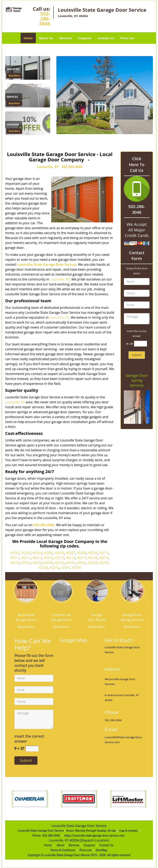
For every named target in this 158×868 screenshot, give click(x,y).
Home (28, 38)
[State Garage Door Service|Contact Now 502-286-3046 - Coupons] (14, 125)
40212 (26, 558)
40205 (48, 553)
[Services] (28, 95)
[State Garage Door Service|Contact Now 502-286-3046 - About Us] (14, 70)
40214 (48, 558)
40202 (15, 553)
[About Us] (28, 68)
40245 (104, 563)
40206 (59, 553)
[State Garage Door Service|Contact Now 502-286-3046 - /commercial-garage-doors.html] (61, 590)
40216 (71, 558)
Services (66, 38)
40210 (104, 553)
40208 (82, 553)
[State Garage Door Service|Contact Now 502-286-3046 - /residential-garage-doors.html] (26, 590)
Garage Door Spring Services (137, 380)
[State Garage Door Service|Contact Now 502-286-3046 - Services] (14, 97)
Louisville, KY (48, 167)
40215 (59, 558)
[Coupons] (28, 123)
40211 (15, 558)
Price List (127, 38)
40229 (59, 563)
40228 (48, 563)
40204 (37, 553)
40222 (26, 563)
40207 (71, 553)
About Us (46, 38)
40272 (54, 568)
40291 (65, 568)
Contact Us (106, 38)
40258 (43, 568)
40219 (104, 558)
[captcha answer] (141, 344)
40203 (26, 553)
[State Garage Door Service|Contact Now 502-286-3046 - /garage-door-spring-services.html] (132, 590)
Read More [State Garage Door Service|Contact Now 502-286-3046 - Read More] (14, 76)
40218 (93, 558)
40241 (71, 563)
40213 (37, 558)
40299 (77, 568)
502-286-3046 (45, 19)
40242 (82, 563)
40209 (93, 553)
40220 (15, 563)
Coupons (85, 38)
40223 (37, 563)
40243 (93, 563)
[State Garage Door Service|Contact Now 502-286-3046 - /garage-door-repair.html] (97, 590)
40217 (82, 558)
